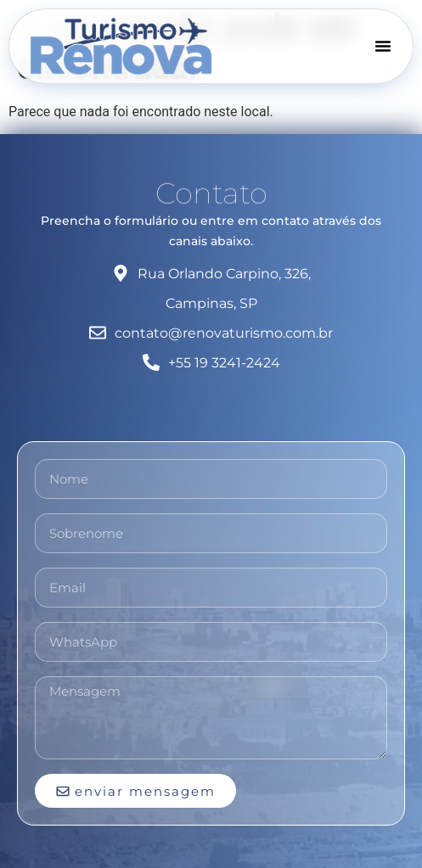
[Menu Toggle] (383, 46)
